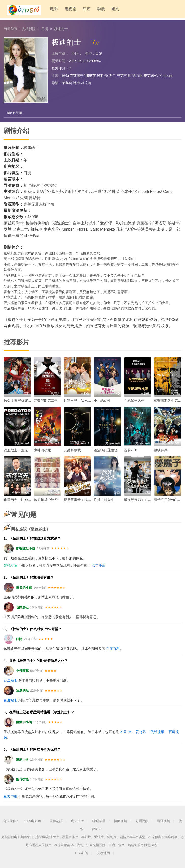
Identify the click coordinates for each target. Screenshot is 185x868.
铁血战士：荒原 (16, 450)
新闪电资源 (15, 112)
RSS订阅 (82, 853)
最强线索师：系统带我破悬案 (146, 499)
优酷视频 (157, 732)
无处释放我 (72, 450)
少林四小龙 (42, 450)
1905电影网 (32, 821)
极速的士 (61, 28)
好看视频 (142, 821)
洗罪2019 (131, 450)
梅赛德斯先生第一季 (169, 400)
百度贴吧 (11, 680)
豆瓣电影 (11, 796)
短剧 (108, 10)
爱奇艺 (141, 732)
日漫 (45, 28)
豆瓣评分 (58, 68)
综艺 (80, 10)
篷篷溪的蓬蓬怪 (106, 450)
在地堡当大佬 (134, 400)
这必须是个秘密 (46, 499)
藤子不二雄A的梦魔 (169, 499)
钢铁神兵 (161, 450)
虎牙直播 (77, 821)
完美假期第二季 (46, 400)
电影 (48, 10)
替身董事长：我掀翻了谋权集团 (88, 499)
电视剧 (64, 10)
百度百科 (113, 648)
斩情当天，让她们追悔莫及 (24, 499)
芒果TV (126, 732)
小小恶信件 (102, 400)
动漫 (94, 10)
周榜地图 (103, 853)
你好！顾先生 (104, 499)
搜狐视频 (120, 821)
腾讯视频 (163, 821)
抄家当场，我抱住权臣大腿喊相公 (89, 400)
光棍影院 (29, 28)
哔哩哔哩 (99, 821)
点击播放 (99, 565)
